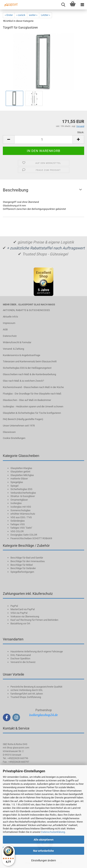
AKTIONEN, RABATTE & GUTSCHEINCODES (26, 310)
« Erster (9, 15)
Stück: (81, 132)
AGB (5, 329)
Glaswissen (9, 432)
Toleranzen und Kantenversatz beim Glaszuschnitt (30, 361)
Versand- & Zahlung (13, 349)
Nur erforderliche (43, 851)
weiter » (33, 15)
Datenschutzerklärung (53, 832)
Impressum (9, 323)
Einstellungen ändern (44, 860)
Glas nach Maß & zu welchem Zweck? (23, 381)
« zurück (21, 15)
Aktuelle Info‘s (10, 317)
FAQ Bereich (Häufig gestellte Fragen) (23, 419)
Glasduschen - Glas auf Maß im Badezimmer (27, 400)
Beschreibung (16, 190)
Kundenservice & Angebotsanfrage (22, 355)
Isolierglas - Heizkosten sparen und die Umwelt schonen (33, 406)
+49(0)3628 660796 (18, 758)
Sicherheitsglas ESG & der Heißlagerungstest (27, 368)
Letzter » (45, 15)
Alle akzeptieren (44, 840)
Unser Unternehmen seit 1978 (19, 426)
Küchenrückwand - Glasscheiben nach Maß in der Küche (33, 387)
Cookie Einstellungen (14, 438)
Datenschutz (10, 336)
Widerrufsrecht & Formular (17, 342)
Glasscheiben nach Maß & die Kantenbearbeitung (29, 374)
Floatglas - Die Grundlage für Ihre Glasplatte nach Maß (32, 394)
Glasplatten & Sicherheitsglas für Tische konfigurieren (32, 413)
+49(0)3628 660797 (19, 762)
